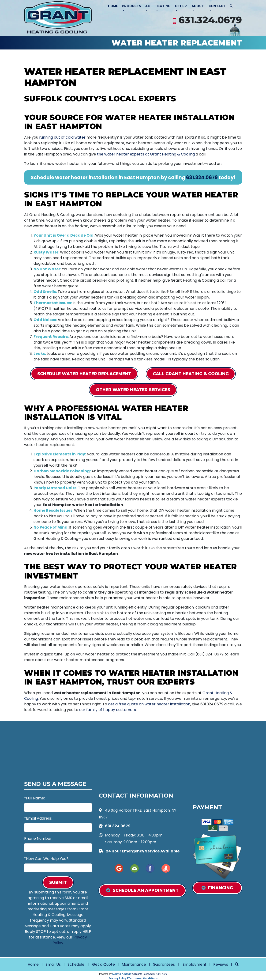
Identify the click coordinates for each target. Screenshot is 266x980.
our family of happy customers (108, 710)
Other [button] (181, 6)
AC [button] (148, 6)
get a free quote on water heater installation (149, 704)
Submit (58, 882)
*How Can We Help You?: (47, 859)
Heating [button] (163, 6)
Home (113, 6)
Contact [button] (217, 6)
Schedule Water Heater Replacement (84, 374)
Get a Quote (103, 964)
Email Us (53, 964)
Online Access (122, 974)
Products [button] (131, 6)
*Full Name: (34, 798)
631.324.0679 (210, 20)
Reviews (221, 964)
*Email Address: (38, 818)
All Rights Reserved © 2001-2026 (149, 974)
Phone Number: (38, 838)
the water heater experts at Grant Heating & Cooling (146, 154)
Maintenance (134, 964)
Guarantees (164, 964)
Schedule (76, 964)
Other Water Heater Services (133, 390)
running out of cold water (62, 137)
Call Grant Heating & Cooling (191, 374)
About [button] (198, 6)
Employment (195, 964)
